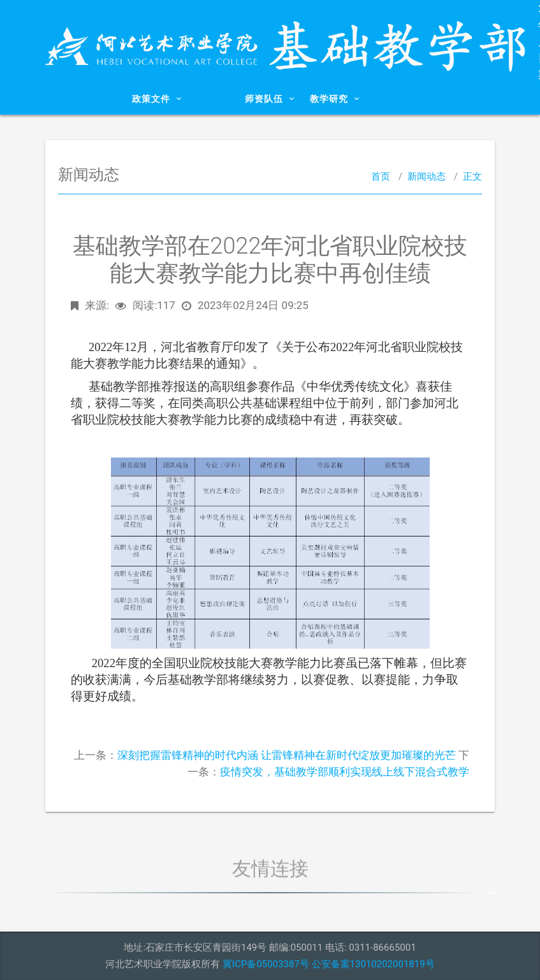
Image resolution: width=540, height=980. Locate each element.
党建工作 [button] (389, 99)
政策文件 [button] (157, 99)
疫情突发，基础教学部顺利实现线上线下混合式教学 (345, 772)
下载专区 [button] (437, 99)
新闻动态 (427, 177)
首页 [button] (58, 99)
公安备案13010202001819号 (373, 964)
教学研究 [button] (335, 99)
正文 (472, 177)
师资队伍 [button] (270, 99)
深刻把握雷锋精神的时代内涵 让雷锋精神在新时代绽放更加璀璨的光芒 (287, 755)
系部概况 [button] (98, 99)
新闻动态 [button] (211, 99)
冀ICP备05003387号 (266, 964)
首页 (381, 177)
